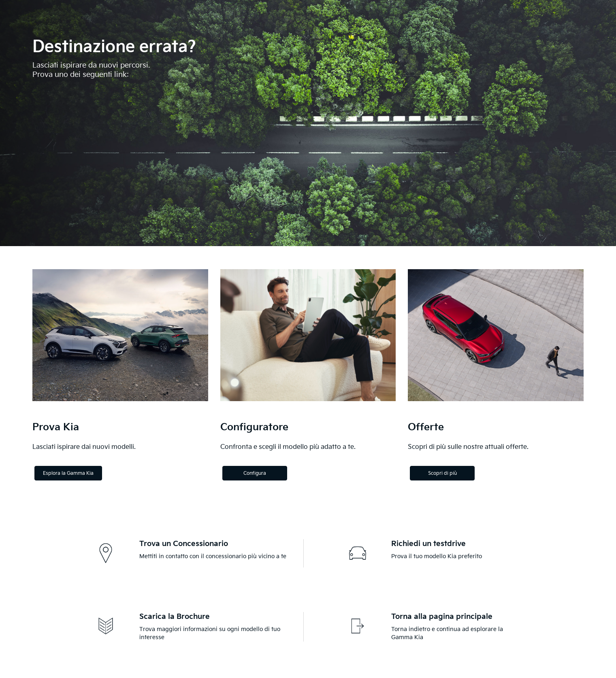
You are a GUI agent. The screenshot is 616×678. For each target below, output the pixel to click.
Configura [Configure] (255, 473)
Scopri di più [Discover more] (442, 473)
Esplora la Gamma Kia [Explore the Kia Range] (68, 473)
